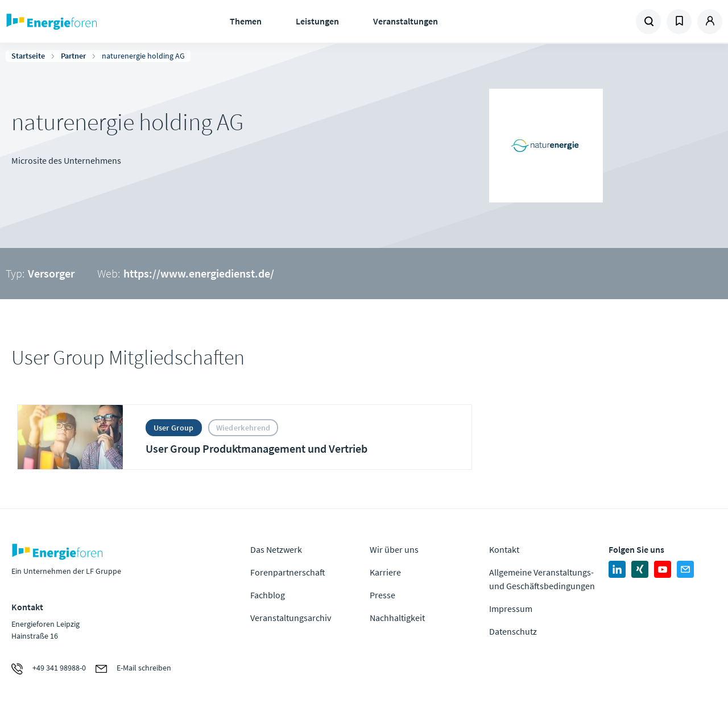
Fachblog (268, 595)
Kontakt (504, 549)
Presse (382, 595)
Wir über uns (394, 549)
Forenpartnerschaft (288, 572)
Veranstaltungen (406, 21)
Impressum (511, 609)
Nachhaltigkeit (397, 618)
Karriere (385, 572)
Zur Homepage (85, 22)
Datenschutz (513, 631)
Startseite (28, 56)
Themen (246, 21)
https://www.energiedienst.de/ (199, 273)
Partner (73, 56)
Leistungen (317, 21)
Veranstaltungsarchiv (291, 618)
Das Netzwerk (276, 549)
